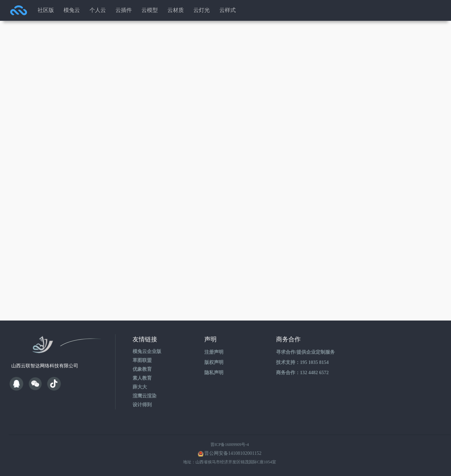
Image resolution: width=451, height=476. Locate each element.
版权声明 (214, 362)
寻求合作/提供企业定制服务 (305, 352)
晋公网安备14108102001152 (233, 453)
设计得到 (142, 405)
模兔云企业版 (147, 351)
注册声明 (214, 352)
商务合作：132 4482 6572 (302, 373)
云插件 (124, 10)
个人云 (98, 10)
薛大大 (140, 387)
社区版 (46, 10)
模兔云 (72, 10)
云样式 (228, 10)
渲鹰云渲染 (145, 396)
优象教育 (142, 369)
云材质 (176, 10)
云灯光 (202, 10)
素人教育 (142, 378)
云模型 (150, 10)
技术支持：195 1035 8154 (302, 362)
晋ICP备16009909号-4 (230, 445)
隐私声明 (214, 373)
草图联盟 (142, 360)
